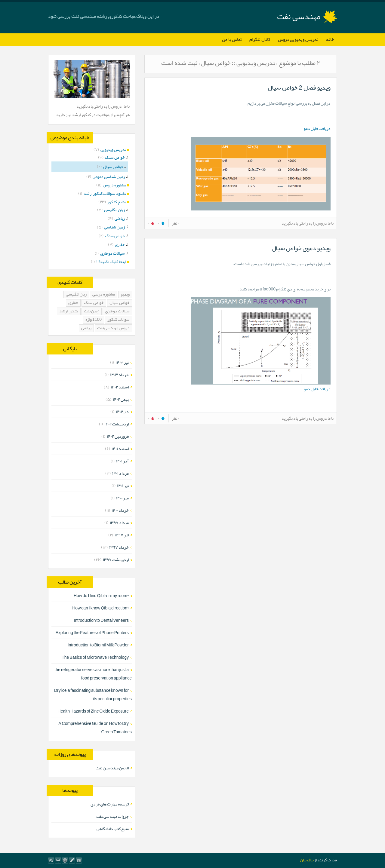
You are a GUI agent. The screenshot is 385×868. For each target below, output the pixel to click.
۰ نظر (175, 223)
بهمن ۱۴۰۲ (121, 399)
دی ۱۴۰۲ (122, 412)
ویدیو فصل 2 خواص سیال (299, 87)
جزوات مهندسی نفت (112, 816)
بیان (303, 860)
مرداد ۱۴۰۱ (120, 473)
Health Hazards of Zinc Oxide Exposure (93, 711)
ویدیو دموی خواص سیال (301, 248)
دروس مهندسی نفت (113, 328)
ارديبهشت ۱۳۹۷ (116, 560)
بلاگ (310, 860)
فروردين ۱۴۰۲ (118, 436)
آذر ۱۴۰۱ (122, 461)
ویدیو (125, 294)
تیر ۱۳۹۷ (122, 535)
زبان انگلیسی (76, 294)
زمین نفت (92, 311)
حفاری (73, 303)
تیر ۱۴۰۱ (123, 486)
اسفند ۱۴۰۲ (120, 387)
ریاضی (86, 328)
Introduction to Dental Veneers (101, 620)
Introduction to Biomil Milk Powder (98, 645)
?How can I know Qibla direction (100, 608)
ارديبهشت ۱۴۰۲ (117, 424)
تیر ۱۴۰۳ (122, 362)
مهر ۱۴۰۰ (122, 498)
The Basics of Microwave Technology (95, 657)
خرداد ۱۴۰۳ (119, 375)
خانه (330, 39)
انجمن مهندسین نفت (112, 768)
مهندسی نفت (299, 17)
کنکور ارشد (69, 311)
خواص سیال (120, 303)
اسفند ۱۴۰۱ (120, 449)
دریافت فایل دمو (317, 128)
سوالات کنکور (119, 320)
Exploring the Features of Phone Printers (92, 633)
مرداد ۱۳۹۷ (119, 523)
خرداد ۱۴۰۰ (120, 510)
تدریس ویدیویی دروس (298, 39)
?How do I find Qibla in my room (101, 596)
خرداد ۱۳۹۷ (119, 547)
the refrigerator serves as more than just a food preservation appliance (93, 674)
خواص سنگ (94, 303)
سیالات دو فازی (117, 311)
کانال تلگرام (260, 39)
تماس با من (232, 39)
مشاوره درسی (104, 294)
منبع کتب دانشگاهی (113, 829)
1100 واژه (94, 320)
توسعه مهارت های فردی (110, 804)
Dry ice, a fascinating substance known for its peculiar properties (93, 695)
